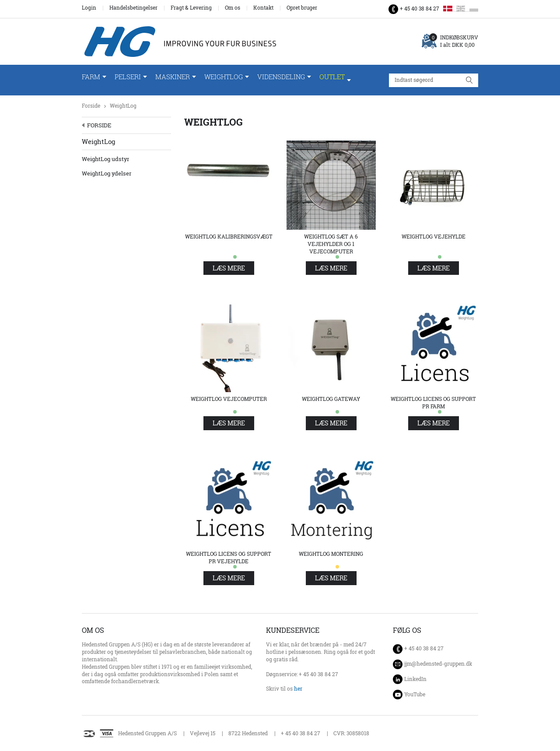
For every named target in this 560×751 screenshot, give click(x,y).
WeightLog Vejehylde (434, 237)
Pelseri (128, 77)
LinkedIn (415, 679)
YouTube (415, 694)
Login (89, 8)
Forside (91, 106)
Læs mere (229, 268)
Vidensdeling (281, 77)
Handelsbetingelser (133, 8)
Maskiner (173, 77)
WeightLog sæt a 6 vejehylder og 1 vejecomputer (331, 244)
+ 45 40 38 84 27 (420, 9)
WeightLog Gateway (331, 399)
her (298, 689)
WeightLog (224, 77)
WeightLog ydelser (107, 173)
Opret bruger (302, 8)
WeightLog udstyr (105, 159)
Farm (91, 77)
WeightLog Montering (331, 554)
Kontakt (263, 8)
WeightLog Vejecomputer (229, 399)
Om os (233, 8)
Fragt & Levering (191, 8)
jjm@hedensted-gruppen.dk (438, 664)
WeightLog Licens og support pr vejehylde (229, 558)
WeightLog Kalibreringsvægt (229, 237)
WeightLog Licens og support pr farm (433, 403)
